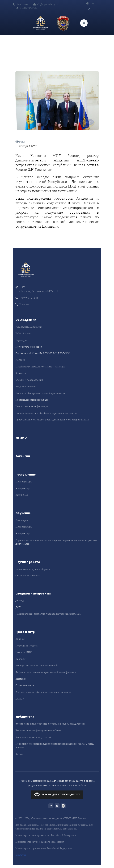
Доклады (20, 601)
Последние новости (27, 646)
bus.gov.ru (21, 855)
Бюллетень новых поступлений (33, 737)
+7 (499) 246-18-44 (26, 8)
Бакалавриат (23, 520)
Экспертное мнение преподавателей (37, 665)
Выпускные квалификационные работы (38, 730)
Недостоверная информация (32, 406)
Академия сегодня (26, 386)
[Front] (26, 269)
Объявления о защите (28, 576)
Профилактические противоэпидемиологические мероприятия (52, 420)
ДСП (18, 607)
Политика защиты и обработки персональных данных (46, 413)
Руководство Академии (29, 327)
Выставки (21, 679)
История (20, 360)
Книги (19, 754)
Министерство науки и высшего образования (40, 842)
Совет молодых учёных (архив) (33, 569)
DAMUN (20, 699)
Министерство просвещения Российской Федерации (44, 848)
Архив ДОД (22, 495)
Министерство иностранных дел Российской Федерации (46, 835)
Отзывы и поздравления (29, 380)
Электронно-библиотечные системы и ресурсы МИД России (50, 724)
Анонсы (20, 639)
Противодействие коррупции (32, 400)
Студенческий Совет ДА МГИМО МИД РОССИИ (43, 353)
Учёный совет (23, 333)
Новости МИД (24, 652)
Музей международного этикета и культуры (40, 367)
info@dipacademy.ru (46, 4)
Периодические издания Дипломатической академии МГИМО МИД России (55, 746)
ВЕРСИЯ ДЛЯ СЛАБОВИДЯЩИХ (57, 794)
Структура (21, 340)
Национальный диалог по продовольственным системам (48, 614)
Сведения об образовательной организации (41, 393)
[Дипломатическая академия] (41, 23)
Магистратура (24, 482)
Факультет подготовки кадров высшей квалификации (46, 672)
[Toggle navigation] (84, 23)
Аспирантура (23, 488)
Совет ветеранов (25, 685)
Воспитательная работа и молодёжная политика (43, 692)
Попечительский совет (29, 347)
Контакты (20, 4)
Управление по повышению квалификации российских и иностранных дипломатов (56, 542)
